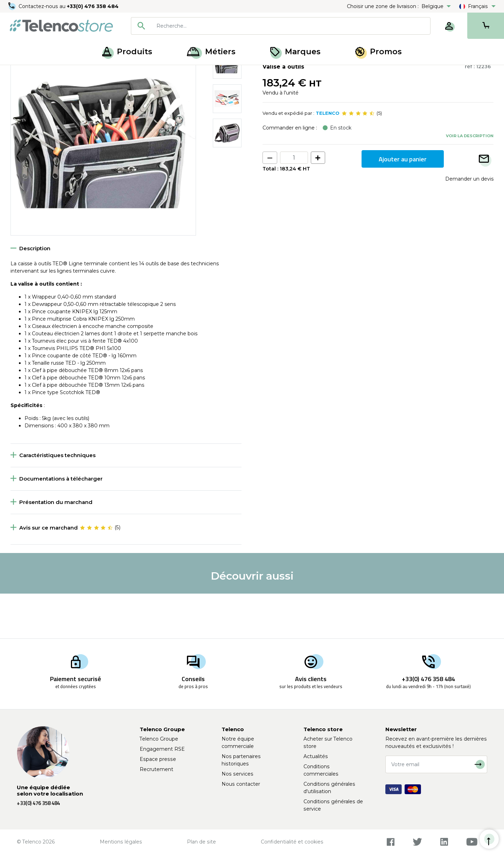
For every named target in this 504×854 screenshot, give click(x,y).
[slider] (358, 158)
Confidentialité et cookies (292, 842)
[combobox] (281, 26)
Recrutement (156, 769)
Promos (379, 52)
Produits (127, 52)
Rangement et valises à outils (113, 73)
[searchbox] (291, 26)
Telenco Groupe (159, 739)
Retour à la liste (32, 88)
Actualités (316, 756)
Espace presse (158, 759)
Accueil (19, 73)
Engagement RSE (162, 749)
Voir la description (470, 180)
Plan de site (201, 842)
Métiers (211, 52)
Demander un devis (469, 224)
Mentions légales (121, 842)
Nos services (237, 774)
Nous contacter (241, 784)
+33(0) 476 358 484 (93, 6)
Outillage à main (54, 73)
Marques (295, 52)
